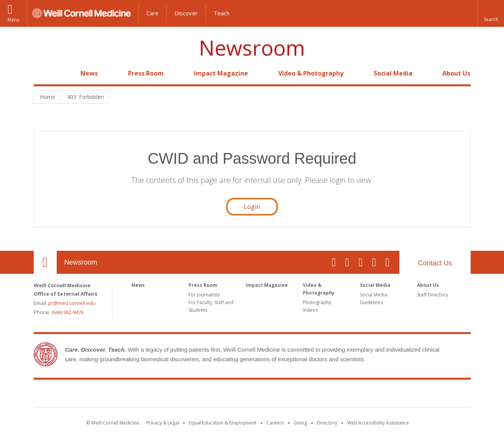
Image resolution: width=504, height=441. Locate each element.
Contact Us (435, 263)
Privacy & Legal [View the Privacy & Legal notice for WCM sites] (163, 423)
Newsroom (252, 48)
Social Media (393, 73)
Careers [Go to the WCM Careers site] (275, 423)
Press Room (146, 73)
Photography (317, 302)
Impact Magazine (221, 73)
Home (42, 73)
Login (252, 207)
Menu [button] (14, 20)
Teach (222, 13)
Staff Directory (433, 295)
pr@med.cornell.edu (72, 303)
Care (153, 13)
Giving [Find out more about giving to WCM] (300, 423)
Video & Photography (311, 73)
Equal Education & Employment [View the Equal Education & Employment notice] (223, 423)
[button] (491, 13)
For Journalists (204, 295)
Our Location (45, 262)
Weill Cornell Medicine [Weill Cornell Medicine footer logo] (252, 395)
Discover (186, 13)
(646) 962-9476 (67, 312)
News (89, 73)
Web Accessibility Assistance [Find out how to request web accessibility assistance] (378, 423)
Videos (310, 310)
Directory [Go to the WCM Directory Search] (327, 423)
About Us (456, 73)
